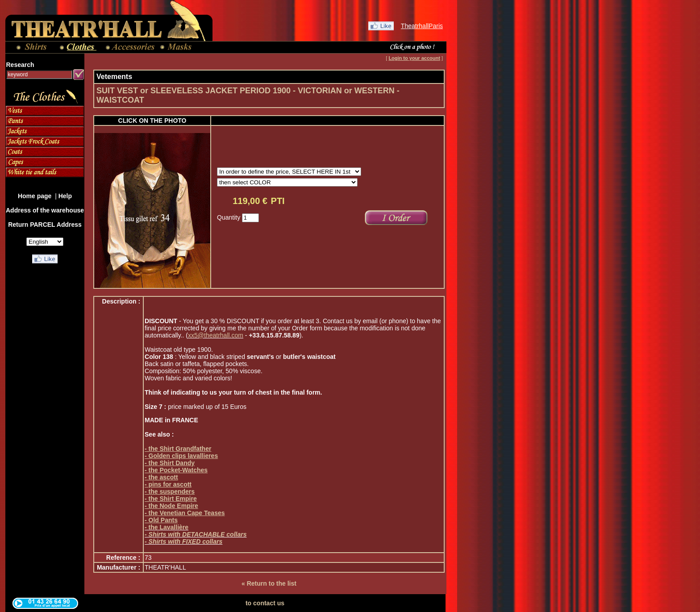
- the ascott (161, 477)
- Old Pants (161, 520)
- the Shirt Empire (171, 499)
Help (65, 196)
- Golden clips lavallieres (181, 456)
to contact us (265, 603)
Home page (35, 196)
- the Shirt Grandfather (178, 449)
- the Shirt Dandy (170, 463)
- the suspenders (170, 491)
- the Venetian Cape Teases (185, 513)
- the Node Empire (171, 506)
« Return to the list (269, 583)
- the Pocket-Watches (176, 470)
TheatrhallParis (422, 26)
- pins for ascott (168, 484)
